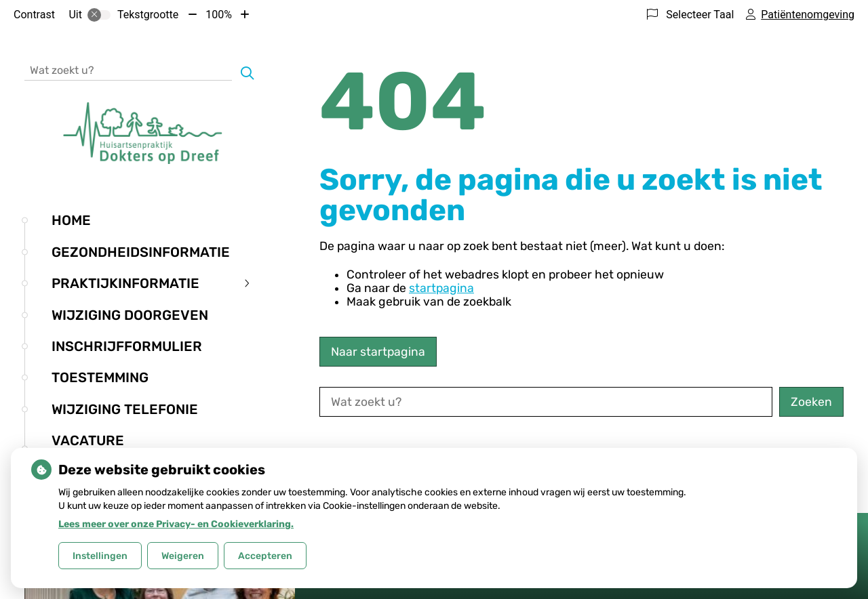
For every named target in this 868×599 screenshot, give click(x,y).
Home (71, 220)
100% (219, 15)
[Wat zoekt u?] (128, 69)
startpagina (441, 288)
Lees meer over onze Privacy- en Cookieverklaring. (176, 524)
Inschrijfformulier (127, 346)
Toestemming (100, 377)
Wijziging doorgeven (130, 315)
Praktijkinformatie (125, 283)
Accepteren (265, 556)
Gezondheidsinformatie (141, 252)
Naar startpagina (378, 352)
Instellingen (100, 556)
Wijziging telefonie (125, 409)
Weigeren (183, 556)
